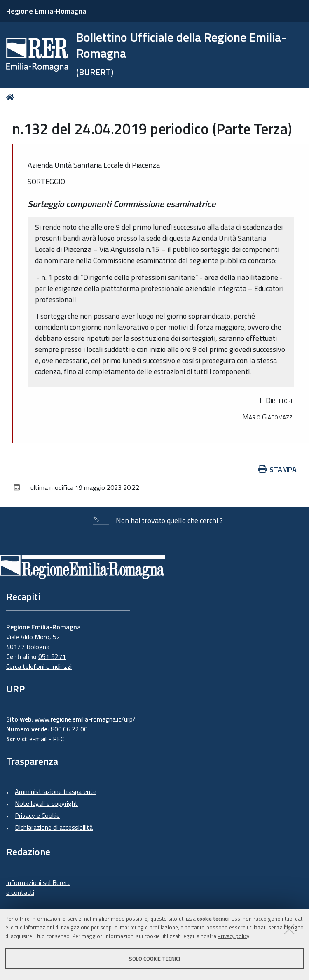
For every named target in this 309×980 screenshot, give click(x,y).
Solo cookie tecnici (154, 959)
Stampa (278, 469)
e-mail (38, 739)
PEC (58, 739)
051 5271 (52, 656)
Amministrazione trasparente (56, 791)
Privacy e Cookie (37, 815)
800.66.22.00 (69, 729)
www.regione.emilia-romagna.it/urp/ (85, 719)
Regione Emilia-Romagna (46, 11)
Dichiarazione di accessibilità (54, 827)
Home (12, 97)
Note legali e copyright (46, 803)
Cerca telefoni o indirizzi (39, 666)
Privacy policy (233, 936)
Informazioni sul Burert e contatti (38, 887)
